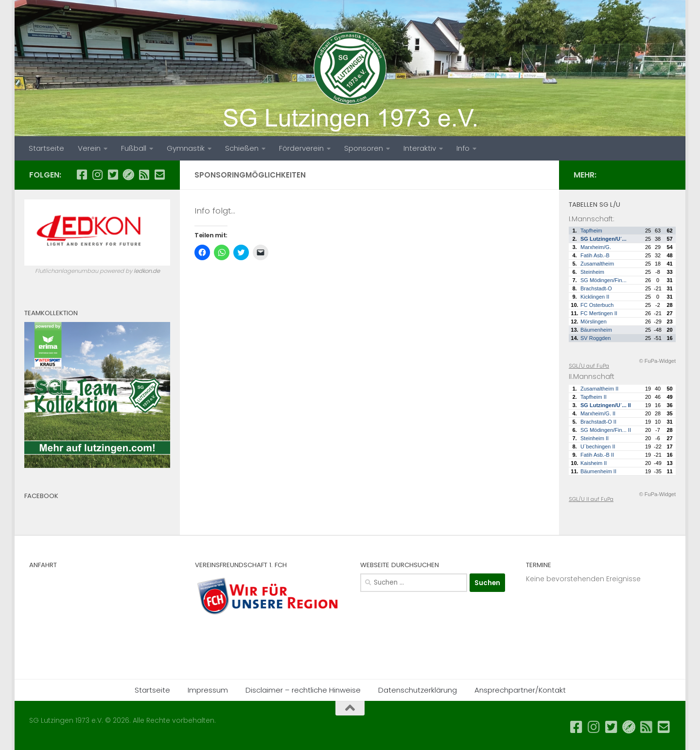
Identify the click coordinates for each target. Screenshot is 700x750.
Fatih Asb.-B (595, 255)
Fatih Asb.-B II (597, 455)
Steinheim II (595, 438)
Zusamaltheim (597, 264)
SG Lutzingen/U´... (604, 239)
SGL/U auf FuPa (589, 366)
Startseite (46, 148)
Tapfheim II (594, 397)
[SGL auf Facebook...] (82, 175)
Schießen (242, 148)
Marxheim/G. (596, 247)
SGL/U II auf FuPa (591, 499)
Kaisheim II (594, 463)
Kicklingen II (595, 297)
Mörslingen (594, 321)
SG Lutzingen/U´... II (606, 405)
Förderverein (301, 148)
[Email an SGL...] (159, 175)
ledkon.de (147, 271)
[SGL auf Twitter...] (113, 175)
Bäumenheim (596, 330)
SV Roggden (595, 338)
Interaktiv (420, 148)
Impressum (208, 690)
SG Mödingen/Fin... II (606, 430)
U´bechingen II (598, 446)
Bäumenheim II (598, 471)
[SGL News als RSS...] (144, 175)
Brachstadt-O (596, 288)
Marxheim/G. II (598, 413)
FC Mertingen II (599, 313)
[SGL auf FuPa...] (128, 175)
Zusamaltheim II (599, 389)
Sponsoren (364, 148)
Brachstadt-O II (598, 422)
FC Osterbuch (597, 305)
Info (463, 148)
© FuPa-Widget (657, 361)
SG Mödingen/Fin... (604, 280)
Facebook (41, 496)
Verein (89, 148)
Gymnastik (186, 148)
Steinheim (592, 272)
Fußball (134, 148)
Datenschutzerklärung (418, 690)
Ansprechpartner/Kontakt (520, 690)
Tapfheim (591, 231)
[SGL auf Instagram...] (97, 175)
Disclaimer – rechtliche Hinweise (303, 690)
